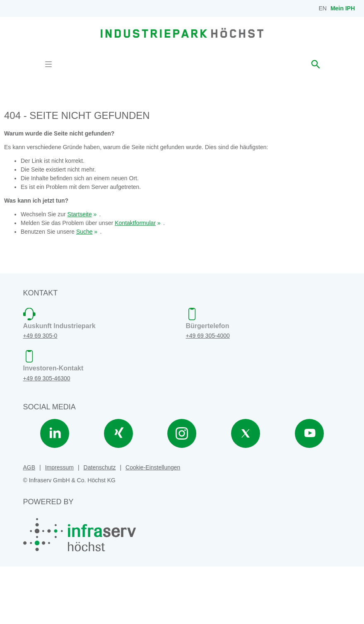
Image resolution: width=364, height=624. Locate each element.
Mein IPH (343, 8)
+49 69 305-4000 (208, 394)
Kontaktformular (135, 281)
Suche (84, 289)
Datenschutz (100, 525)
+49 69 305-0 (40, 394)
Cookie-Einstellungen (153, 525)
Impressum (59, 525)
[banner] (182, 33)
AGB (29, 525)
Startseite (80, 272)
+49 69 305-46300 (47, 436)
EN (323, 8)
